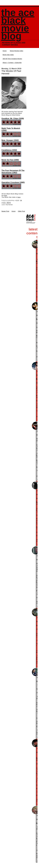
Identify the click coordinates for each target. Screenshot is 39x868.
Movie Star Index (8, 55)
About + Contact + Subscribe (12, 63)
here (6, 195)
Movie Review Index (17, 51)
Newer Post (5, 211)
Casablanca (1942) (9, 150)
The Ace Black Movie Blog (18, 24)
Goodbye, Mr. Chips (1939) (13, 118)
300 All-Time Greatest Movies (12, 59)
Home (5, 51)
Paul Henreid (9, 205)
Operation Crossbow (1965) (13, 182)
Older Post (21, 211)
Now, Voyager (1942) (10, 140)
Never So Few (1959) (10, 160)
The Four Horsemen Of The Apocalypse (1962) (13, 172)
